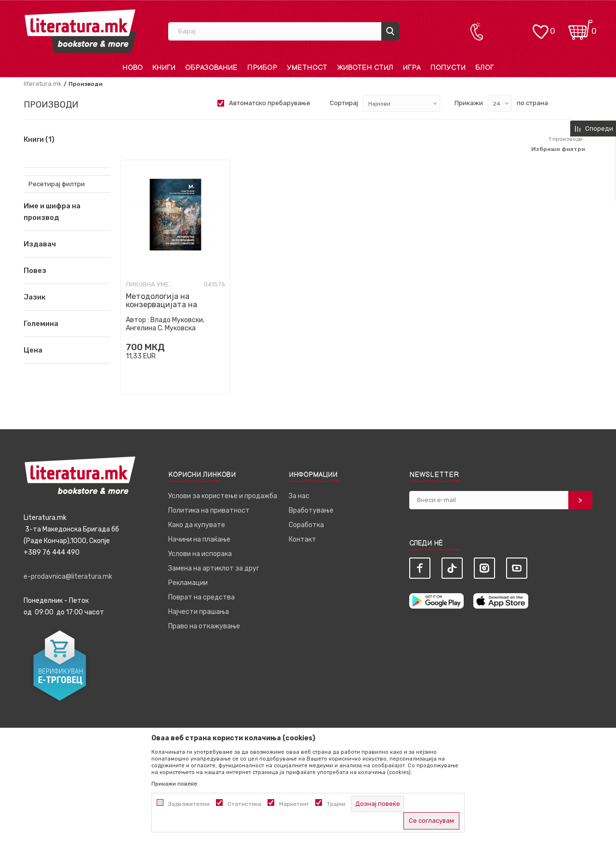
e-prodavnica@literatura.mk (68, 577)
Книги (39, 140)
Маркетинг (294, 804)
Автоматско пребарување (270, 103)
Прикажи (469, 103)
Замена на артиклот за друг (214, 568)
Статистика (244, 804)
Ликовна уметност (150, 284)
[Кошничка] (580, 27)
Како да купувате (197, 525)
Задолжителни (189, 804)
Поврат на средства (201, 597)
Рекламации (188, 583)
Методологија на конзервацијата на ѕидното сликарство (165, 305)
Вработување (311, 510)
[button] (67, 244)
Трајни (336, 804)
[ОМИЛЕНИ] (540, 27)
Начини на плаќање (199, 539)
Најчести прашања (199, 612)
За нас (299, 496)
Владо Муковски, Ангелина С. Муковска (165, 324)
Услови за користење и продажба (223, 496)
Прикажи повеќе (174, 784)
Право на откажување (204, 626)
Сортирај (344, 103)
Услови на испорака (200, 554)
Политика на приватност (209, 510)
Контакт (302, 539)
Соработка (306, 525)
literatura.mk (43, 84)
